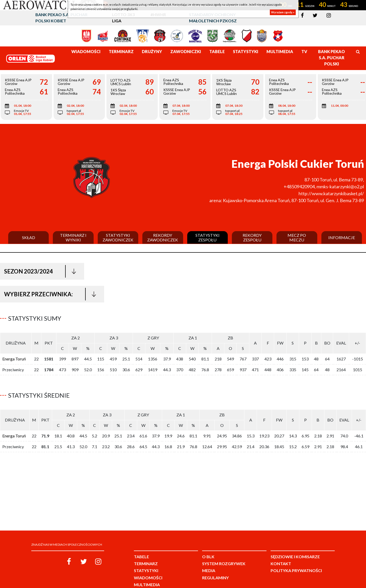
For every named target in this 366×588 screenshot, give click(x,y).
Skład (29, 238)
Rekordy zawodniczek (163, 237)
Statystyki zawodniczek (118, 237)
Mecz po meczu (297, 237)
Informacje (342, 238)
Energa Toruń (14, 357)
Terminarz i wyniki (73, 237)
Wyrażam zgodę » (283, 12)
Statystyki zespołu (207, 237)
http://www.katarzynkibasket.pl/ (331, 193)
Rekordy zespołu (252, 237)
